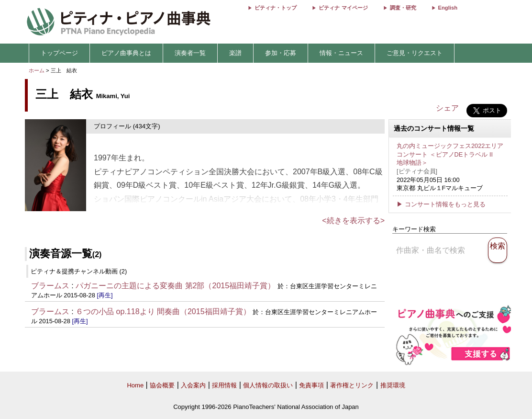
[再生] (105, 295)
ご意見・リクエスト (415, 53)
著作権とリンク (352, 385)
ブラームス (50, 286)
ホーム (37, 70)
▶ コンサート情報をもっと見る (441, 204)
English (448, 8)
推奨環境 (393, 385)
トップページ (59, 53)
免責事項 (311, 385)
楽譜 (235, 53)
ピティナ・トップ (276, 8)
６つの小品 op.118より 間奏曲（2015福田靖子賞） (163, 311)
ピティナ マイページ (343, 8)
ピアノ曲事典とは (126, 53)
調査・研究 (403, 8)
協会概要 (162, 385)
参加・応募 (281, 53)
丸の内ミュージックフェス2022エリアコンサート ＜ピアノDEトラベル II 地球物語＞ (450, 154)
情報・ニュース (341, 53)
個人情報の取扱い (268, 385)
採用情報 (224, 385)
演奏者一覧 (190, 53)
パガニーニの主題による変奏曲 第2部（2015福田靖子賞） (175, 286)
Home (135, 385)
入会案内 (193, 385)
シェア (447, 108)
